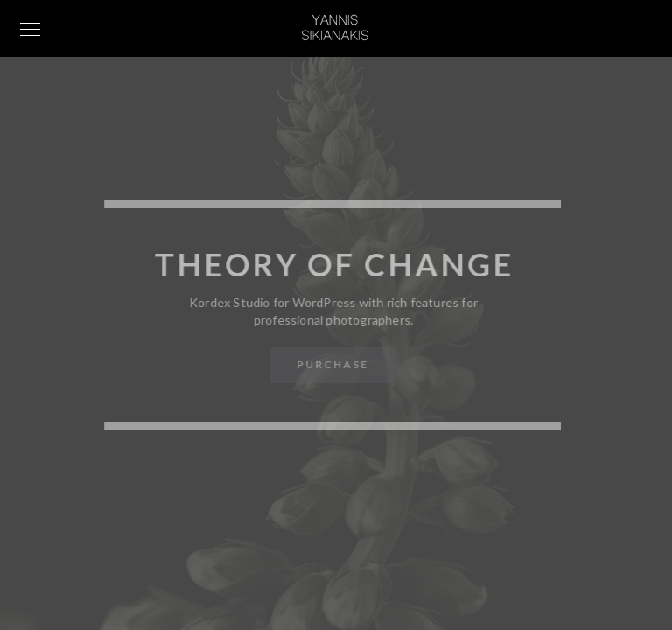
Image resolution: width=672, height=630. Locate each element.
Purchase (332, 364)
